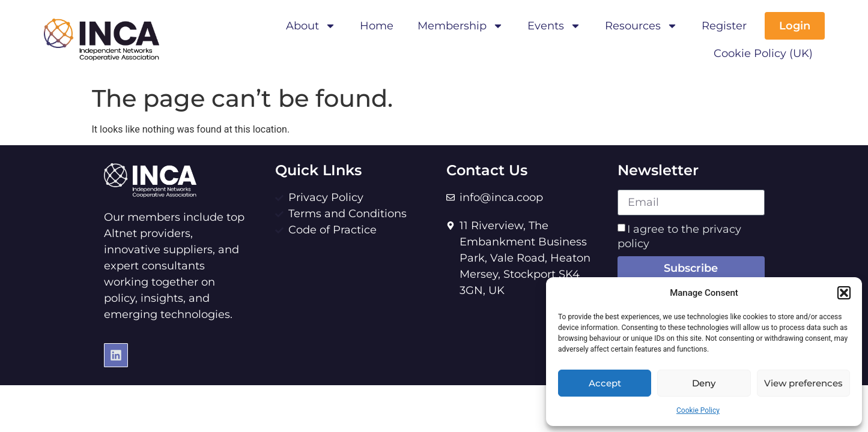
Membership (460, 26)
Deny (704, 383)
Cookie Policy (698, 410)
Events (554, 26)
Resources (641, 26)
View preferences (803, 383)
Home (377, 26)
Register (724, 26)
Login (795, 26)
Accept (605, 383)
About (311, 26)
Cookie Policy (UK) (763, 53)
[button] (844, 293)
